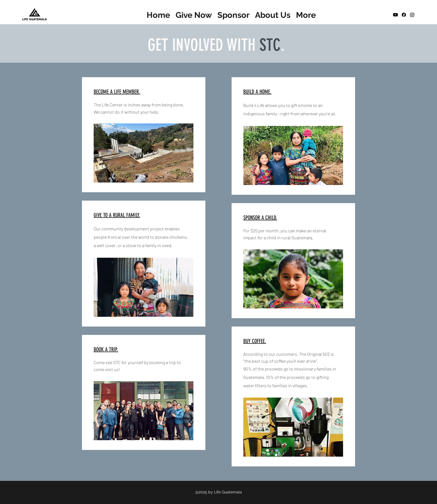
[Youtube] (395, 15)
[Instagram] (412, 15)
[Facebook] (404, 15)
